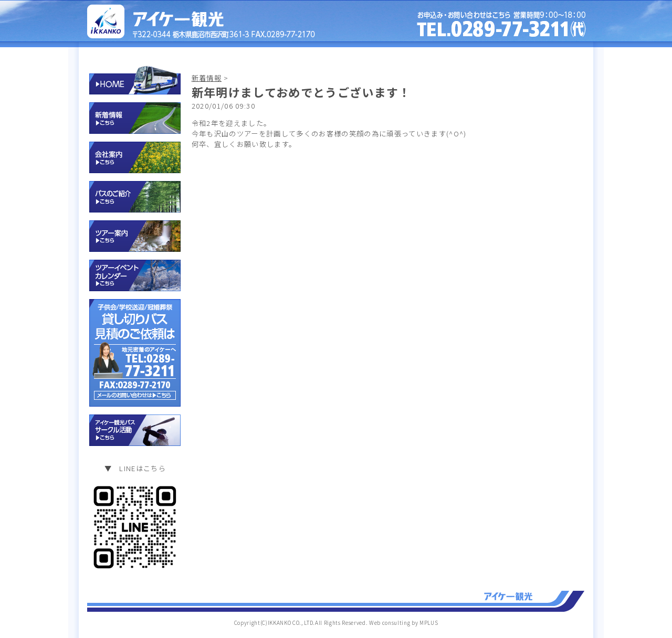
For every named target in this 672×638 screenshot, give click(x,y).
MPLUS (429, 623)
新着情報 (207, 78)
